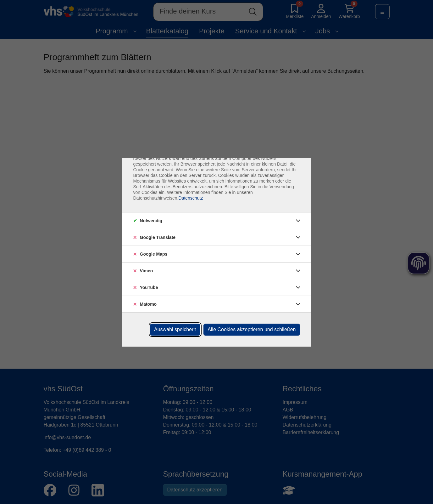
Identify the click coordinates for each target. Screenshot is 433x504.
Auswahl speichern (175, 329)
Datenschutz (191, 198)
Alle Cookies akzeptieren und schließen (252, 329)
